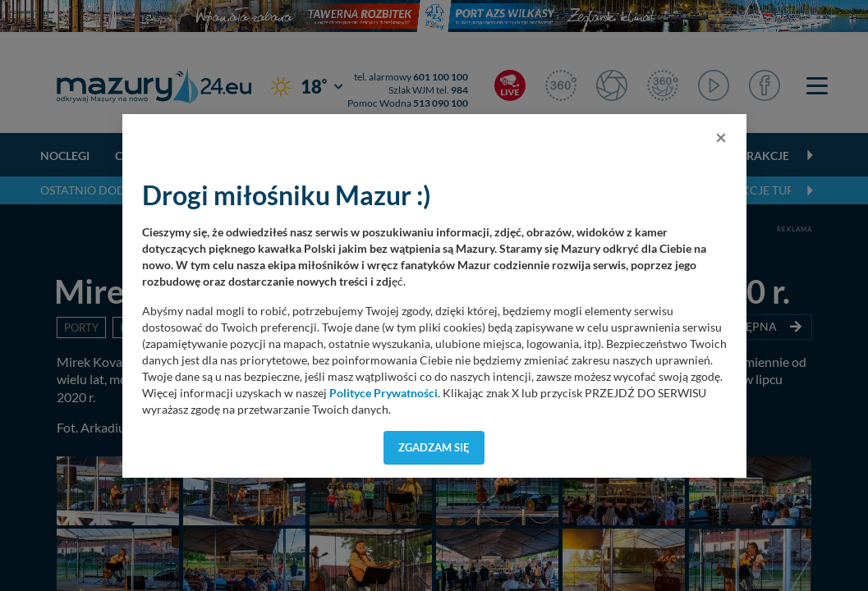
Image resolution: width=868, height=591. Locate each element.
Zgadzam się (434, 447)
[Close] (721, 137)
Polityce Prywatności (383, 393)
